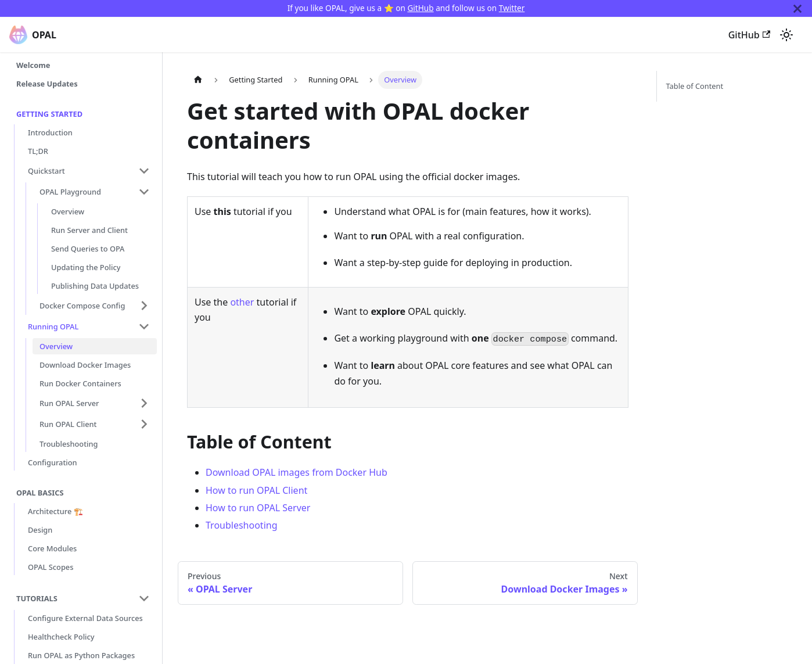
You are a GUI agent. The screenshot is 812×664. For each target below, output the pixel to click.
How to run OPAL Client (256, 490)
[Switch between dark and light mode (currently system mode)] (786, 35)
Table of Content (695, 86)
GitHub (420, 8)
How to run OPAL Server (258, 508)
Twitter (512, 8)
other (242, 302)
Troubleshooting (242, 525)
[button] (89, 171)
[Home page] (198, 80)
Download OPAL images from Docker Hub (297, 472)
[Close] (797, 8)
